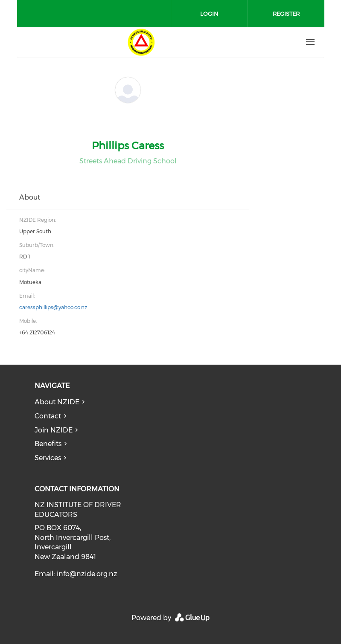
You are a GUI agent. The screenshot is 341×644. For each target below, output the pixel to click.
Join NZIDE (54, 430)
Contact (48, 416)
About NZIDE (57, 402)
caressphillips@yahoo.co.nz (53, 307)
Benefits (48, 444)
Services (48, 458)
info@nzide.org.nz (87, 574)
